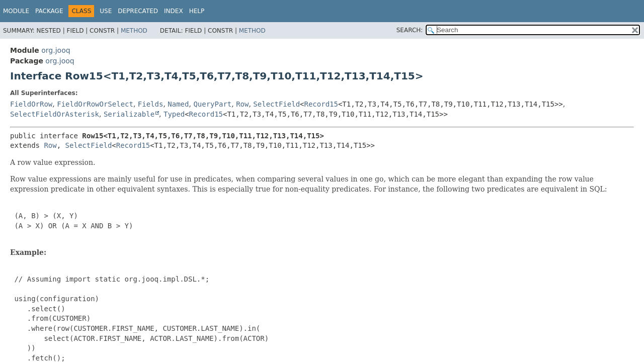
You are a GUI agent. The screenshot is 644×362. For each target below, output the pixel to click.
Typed (174, 114)
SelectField (276, 104)
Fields (151, 104)
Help (197, 11)
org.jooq (56, 50)
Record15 (321, 104)
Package (49, 11)
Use (106, 11)
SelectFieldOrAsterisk (55, 114)
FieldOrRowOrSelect (95, 104)
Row (242, 104)
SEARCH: (410, 30)
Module (16, 11)
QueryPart (212, 104)
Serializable (129, 114)
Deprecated (138, 11)
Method (134, 31)
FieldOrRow (31, 104)
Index (174, 11)
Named (178, 104)
